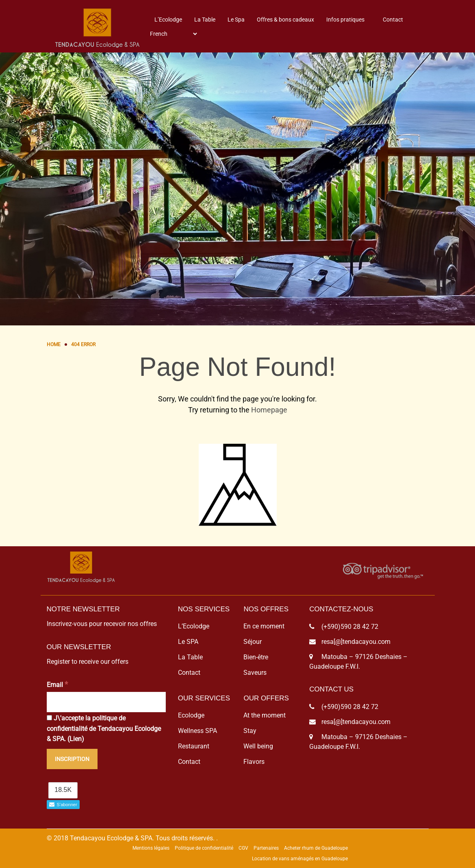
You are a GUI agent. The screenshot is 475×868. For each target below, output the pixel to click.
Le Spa (236, 20)
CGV (243, 848)
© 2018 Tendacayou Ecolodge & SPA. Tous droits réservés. (131, 838)
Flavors (254, 762)
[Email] (106, 702)
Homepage (269, 410)
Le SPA (188, 642)
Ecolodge (191, 715)
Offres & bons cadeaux (285, 20)
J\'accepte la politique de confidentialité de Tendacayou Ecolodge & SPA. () (104, 728)
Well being (258, 746)
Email (57, 684)
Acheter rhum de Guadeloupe (316, 848)
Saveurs (255, 673)
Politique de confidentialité (204, 848)
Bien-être (256, 657)
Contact (393, 20)
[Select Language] (173, 34)
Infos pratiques (345, 20)
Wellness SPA (197, 731)
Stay (250, 731)
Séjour (253, 642)
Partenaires (266, 848)
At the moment (265, 715)
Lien (76, 739)
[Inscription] (72, 759)
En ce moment (264, 626)
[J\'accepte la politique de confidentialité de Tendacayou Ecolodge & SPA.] (49, 718)
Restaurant (194, 746)
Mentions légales (151, 848)
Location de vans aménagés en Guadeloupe (300, 859)
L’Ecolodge (168, 20)
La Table (205, 20)
